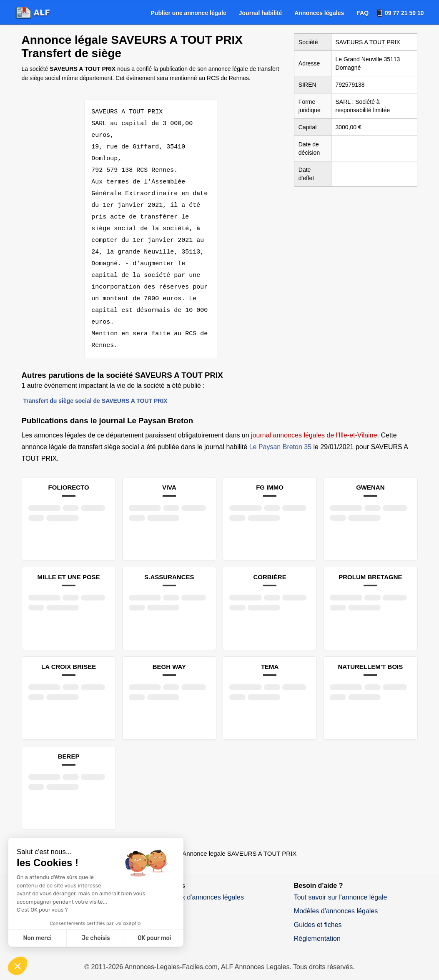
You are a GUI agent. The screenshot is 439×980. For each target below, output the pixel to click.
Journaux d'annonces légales (201, 886)
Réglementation (317, 927)
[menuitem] (189, 13)
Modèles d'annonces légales (336, 899)
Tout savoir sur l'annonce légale (341, 886)
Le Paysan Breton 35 (280, 435)
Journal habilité (260, 13)
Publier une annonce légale (189, 13)
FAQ (362, 13)
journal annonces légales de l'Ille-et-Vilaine (314, 423)
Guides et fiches (318, 913)
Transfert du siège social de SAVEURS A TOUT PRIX (95, 389)
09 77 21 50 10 (404, 13)
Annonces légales (319, 13)
